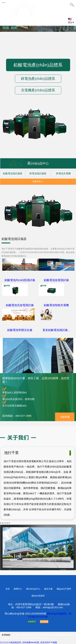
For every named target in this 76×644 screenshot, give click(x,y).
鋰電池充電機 (63, 173)
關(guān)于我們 (64, 589)
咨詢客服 (44, 622)
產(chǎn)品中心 (34, 589)
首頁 (8, 589)
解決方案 (49, 589)
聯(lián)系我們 (38, 596)
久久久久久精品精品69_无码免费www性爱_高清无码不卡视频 (28, 642)
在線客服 (65, 417)
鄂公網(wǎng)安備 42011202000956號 (25, 614)
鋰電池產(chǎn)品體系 (38, 79)
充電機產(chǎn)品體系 (38, 90)
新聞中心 (18, 589)
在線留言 (32, 622)
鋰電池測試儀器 (38, 173)
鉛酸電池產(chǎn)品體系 (38, 65)
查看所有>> (38, 182)
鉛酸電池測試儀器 (13, 173)
